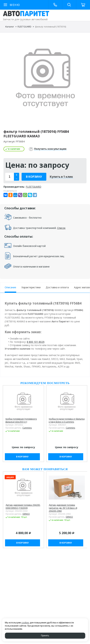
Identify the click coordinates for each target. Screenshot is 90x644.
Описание (10, 287)
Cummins (27, 428)
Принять (45, 636)
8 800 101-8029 (36, 342)
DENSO (26, 514)
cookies (25, 623)
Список (61, 228)
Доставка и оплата (57, 287)
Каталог (10, 27)
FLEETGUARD (24, 27)
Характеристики (31, 287)
